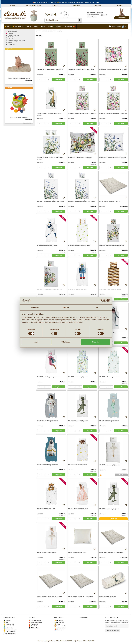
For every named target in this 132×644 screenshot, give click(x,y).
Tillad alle (96, 342)
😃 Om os (57, 624)
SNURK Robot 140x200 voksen (77, 289)
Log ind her (122, 18)
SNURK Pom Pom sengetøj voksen (110, 377)
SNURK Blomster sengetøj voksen (78, 377)
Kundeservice (77, 6)
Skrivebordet (11, 45)
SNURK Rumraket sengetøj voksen (47, 465)
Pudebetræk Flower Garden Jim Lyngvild (80, 157)
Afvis (36, 342)
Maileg (36, 26)
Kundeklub (120, 6)
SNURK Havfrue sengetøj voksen (109, 421)
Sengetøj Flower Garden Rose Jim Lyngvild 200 (113, 113)
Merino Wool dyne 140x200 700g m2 (110, 201)
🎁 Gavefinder (33, 626)
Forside (38, 31)
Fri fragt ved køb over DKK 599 (34, 6)
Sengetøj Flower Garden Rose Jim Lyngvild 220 (82, 113)
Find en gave (98, 6)
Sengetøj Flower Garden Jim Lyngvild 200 (49, 289)
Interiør (43, 26)
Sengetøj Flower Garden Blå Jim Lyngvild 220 (51, 201)
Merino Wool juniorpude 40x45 (77, 553)
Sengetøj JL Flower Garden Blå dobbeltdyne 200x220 (50, 158)
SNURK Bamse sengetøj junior (46, 509)
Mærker (51, 26)
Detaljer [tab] (66, 307)
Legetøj (28, 26)
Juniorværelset (51, 31)
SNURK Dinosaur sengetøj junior (109, 509)
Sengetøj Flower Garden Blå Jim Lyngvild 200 (82, 201)
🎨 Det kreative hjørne (61, 626)
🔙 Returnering (8, 628)
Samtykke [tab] (35, 307)
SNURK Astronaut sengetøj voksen (48, 421)
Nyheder (59, 26)
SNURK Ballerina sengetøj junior (47, 553)
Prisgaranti (55, 6)
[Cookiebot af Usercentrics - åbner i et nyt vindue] (101, 300)
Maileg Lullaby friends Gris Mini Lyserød (19, 78)
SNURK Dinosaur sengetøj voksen (78, 421)
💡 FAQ (6, 622)
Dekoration (11, 39)
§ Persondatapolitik (9, 634)
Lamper (10, 43)
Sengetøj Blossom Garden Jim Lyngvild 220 (50, 69)
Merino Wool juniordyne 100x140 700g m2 (112, 553)
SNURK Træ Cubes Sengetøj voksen (110, 289)
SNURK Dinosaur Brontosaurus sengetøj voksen (49, 114)
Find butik (12, 6)
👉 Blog (8, 26)
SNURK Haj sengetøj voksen (108, 333)
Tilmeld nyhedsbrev (113, 631)
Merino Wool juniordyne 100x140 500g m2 (49, 597)
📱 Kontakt (7, 620)
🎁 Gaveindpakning (35, 620)
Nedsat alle (10, 88)
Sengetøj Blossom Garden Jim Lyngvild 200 (81, 69)
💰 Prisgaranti (33, 624)
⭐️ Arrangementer (60, 628)
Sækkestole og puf (13, 35)
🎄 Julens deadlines (10, 626)
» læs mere (40, 75)
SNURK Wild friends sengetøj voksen (79, 245)
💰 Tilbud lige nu (18, 26)
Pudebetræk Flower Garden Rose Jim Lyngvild (113, 69)
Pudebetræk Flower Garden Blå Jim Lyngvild (113, 157)
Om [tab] (97, 307)
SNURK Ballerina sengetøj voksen (109, 465)
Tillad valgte (66, 342)
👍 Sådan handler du (10, 630)
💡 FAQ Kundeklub (9, 632)
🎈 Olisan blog (59, 630)
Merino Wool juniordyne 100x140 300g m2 (81, 597)
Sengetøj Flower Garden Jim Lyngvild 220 (112, 245)
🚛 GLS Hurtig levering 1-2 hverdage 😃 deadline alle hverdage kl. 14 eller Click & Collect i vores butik (66, 2)
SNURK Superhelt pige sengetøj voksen (49, 377)
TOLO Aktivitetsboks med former (19, 117)
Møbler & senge (12, 37)
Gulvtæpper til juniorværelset (16, 41)
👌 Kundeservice (9, 624)
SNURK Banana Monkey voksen (78, 465)
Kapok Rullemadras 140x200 (108, 597)
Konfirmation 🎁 (70, 26)
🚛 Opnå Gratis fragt (35, 622)
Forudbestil (113, 519)
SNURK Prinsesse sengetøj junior (78, 509)
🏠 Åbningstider (59, 622)
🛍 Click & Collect (35, 628)
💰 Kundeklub (59, 620)
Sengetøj (10, 33)
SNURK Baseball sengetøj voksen (47, 245)
